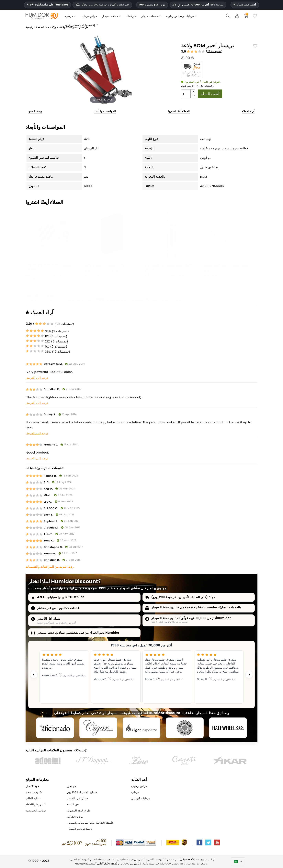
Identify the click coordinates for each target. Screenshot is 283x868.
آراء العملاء (248, 111)
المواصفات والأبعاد (105, 111)
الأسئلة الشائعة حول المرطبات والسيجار (90, 823)
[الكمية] (186, 94)
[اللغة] (238, 862)
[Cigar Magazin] (185, 728)
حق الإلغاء (73, 805)
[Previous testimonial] (34, 675)
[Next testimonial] (249, 675)
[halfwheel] (228, 728)
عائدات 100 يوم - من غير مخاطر (58, 608)
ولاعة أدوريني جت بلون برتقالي (105, 265)
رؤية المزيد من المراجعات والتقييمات (50, 567)
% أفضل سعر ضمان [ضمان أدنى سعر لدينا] (245, 5)
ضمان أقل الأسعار (49, 619)
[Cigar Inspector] (141, 728)
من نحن (72, 786)
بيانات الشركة (75, 817)
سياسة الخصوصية (36, 811)
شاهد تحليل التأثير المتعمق (102, 864)
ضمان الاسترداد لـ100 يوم (82, 792)
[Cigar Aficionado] (55, 728)
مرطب (138, 300)
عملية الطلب (33, 798)
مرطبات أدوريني (116, 300)
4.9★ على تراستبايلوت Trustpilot (47, 5)
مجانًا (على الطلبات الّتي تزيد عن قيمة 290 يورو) (183, 597)
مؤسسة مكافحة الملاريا (192, 859)
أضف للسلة (210, 94)
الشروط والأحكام (35, 805)
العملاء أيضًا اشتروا (179, 111)
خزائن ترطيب (159, 300)
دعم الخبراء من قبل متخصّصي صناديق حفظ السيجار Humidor (78, 633)
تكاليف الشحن (34, 792)
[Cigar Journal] (98, 728)
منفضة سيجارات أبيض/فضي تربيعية (227, 265)
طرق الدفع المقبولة (79, 811)
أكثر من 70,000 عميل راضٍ (200, 5)
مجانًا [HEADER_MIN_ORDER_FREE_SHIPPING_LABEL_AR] (102, 5)
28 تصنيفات (214, 51)
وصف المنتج (35, 111)
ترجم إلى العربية (37, 378)
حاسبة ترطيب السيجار (80, 829)
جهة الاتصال (32, 786)
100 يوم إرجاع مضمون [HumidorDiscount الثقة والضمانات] (152, 5)
